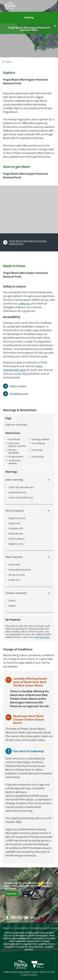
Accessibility (21, 928)
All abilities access (19, 394)
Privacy (7, 912)
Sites (9, 62)
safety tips (24, 303)
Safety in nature (18, 386)
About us (8, 928)
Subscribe (11, 894)
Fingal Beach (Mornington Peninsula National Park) (28, 242)
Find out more (42, 637)
